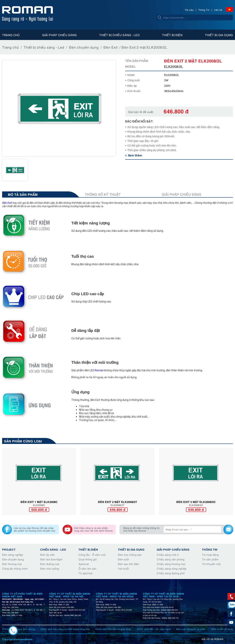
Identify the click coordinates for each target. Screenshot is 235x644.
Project (9, 549)
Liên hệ (218, 10)
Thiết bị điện (172, 35)
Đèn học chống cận (130, 555)
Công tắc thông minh (15, 568)
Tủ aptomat (85, 573)
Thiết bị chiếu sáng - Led (119, 35)
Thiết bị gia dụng (219, 35)
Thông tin (210, 549)
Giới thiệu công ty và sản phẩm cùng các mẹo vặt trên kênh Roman (93, 529)
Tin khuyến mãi (211, 564)
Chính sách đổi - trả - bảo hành (154, 629)
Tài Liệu (189, 10)
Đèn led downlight (51, 559)
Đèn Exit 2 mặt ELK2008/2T (118, 502)
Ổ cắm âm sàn (87, 568)
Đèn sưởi (123, 559)
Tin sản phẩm (210, 559)
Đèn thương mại (12, 564)
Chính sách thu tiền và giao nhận (113, 629)
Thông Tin (204, 10)
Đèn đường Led (50, 564)
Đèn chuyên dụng (84, 47)
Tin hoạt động (210, 555)
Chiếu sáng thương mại (171, 564)
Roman (99, 370)
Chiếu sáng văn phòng (171, 559)
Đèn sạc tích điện (128, 564)
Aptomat (84, 564)
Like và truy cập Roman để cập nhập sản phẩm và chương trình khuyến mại (34, 529)
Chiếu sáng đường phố (171, 573)
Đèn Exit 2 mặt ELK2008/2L (144, 47)
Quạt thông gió (88, 559)
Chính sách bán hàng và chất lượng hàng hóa (65, 629)
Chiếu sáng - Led (53, 549)
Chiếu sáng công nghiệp (172, 568)
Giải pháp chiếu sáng (59, 35)
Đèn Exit (110, 47)
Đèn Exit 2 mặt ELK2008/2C (196, 502)
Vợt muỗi (123, 568)
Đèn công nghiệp (13, 555)
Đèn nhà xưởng (50, 568)
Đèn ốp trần (47, 555)
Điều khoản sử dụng (222, 629)
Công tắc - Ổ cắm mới (92, 555)
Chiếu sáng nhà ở (168, 555)
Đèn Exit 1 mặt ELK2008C (39, 502)
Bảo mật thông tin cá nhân (191, 629)
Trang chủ (11, 35)
